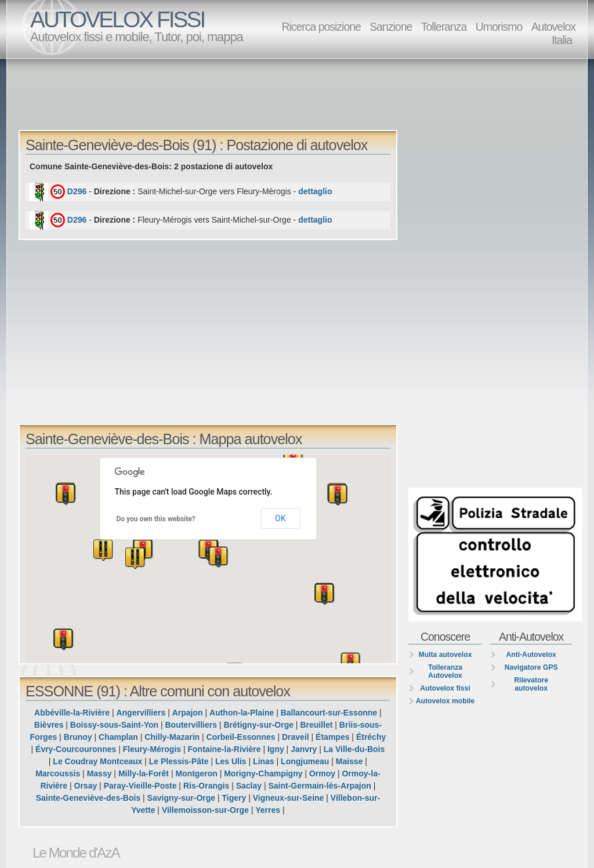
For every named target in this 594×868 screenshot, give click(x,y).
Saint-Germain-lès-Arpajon (319, 786)
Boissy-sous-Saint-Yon (114, 725)
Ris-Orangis (206, 786)
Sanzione (391, 27)
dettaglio (315, 191)
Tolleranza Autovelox (445, 671)
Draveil (296, 737)
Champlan (118, 737)
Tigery (234, 798)
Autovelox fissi (445, 688)
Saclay (249, 786)
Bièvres (49, 725)
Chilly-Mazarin (172, 737)
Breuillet (316, 725)
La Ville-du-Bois (354, 749)
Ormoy (322, 773)
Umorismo (499, 27)
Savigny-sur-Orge (181, 798)
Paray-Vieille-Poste (140, 786)
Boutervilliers (191, 725)
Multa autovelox (445, 655)
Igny (276, 749)
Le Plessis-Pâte (179, 761)
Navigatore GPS (531, 667)
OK (280, 518)
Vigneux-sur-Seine (289, 798)
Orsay (86, 786)
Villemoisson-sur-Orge (205, 810)
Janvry (304, 749)
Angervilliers (141, 713)
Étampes (332, 737)
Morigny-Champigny (263, 773)
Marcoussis (58, 773)
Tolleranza (444, 27)
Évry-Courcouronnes (76, 749)
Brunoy (78, 737)
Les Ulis (231, 761)
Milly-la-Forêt (144, 773)
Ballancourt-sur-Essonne (329, 713)
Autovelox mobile (445, 701)
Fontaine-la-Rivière (224, 749)
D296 (77, 191)
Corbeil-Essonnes (241, 737)
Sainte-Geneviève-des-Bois (88, 798)
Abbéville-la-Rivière (72, 713)
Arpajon (188, 713)
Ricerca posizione (321, 27)
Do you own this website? (156, 519)
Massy (99, 773)
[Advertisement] (300, 93)
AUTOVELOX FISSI (117, 19)
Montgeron (196, 773)
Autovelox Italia (553, 33)
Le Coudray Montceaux (97, 761)
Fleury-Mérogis (152, 749)
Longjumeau (305, 761)
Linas (264, 761)
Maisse (349, 761)
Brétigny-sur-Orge (258, 725)
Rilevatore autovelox (531, 684)
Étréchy (371, 737)
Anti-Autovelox (531, 655)
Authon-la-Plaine (242, 713)
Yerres (268, 810)
